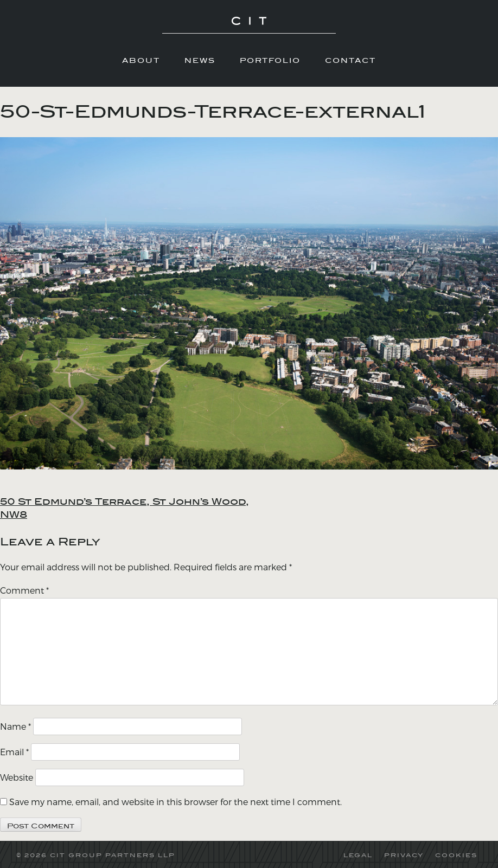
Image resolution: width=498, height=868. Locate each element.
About (141, 60)
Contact (350, 60)
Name (15, 726)
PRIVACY (404, 855)
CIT (249, 27)
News (200, 60)
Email (14, 752)
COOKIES (456, 855)
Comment (24, 590)
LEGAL (358, 855)
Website (17, 777)
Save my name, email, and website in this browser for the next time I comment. (175, 802)
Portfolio (270, 60)
